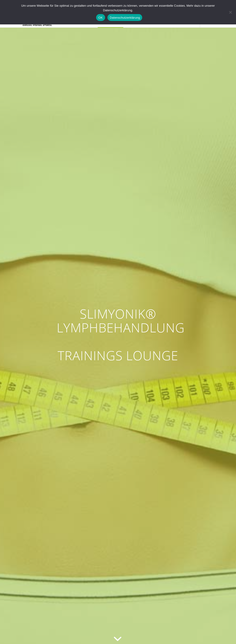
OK (101, 18)
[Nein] (230, 12)
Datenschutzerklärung (125, 18)
